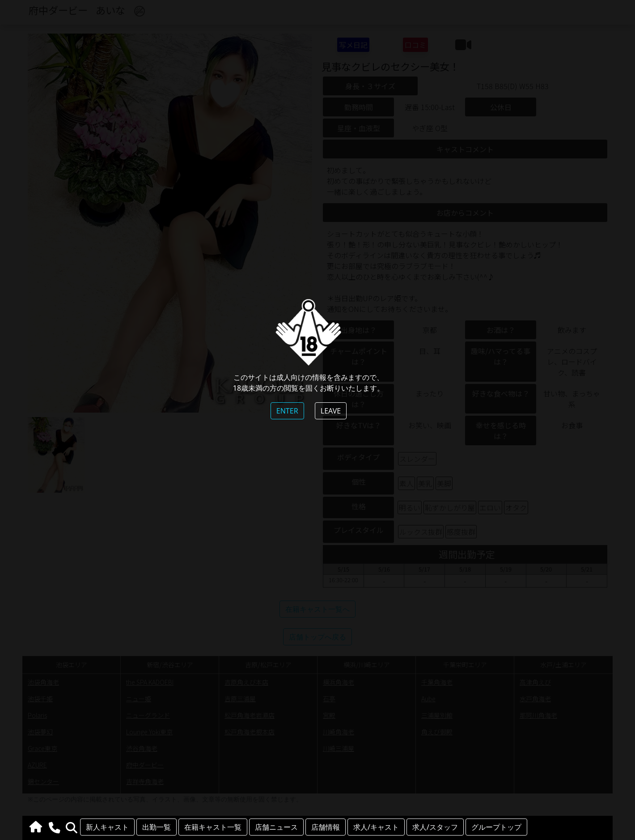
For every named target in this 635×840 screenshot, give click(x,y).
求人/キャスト (376, 827)
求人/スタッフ (435, 827)
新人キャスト (107, 827)
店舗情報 (326, 827)
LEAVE (331, 411)
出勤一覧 (157, 827)
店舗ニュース (276, 827)
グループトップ (496, 827)
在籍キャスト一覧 (213, 827)
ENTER (287, 411)
